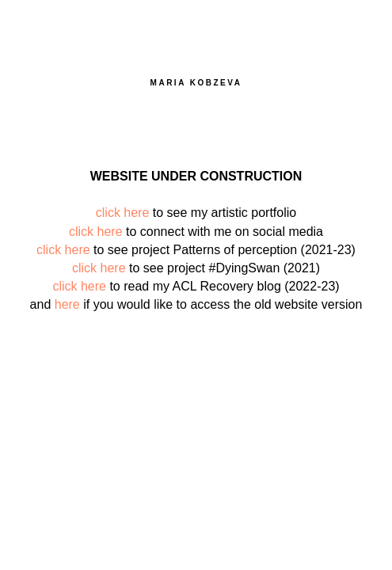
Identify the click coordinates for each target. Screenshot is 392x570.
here (67, 304)
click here (123, 213)
